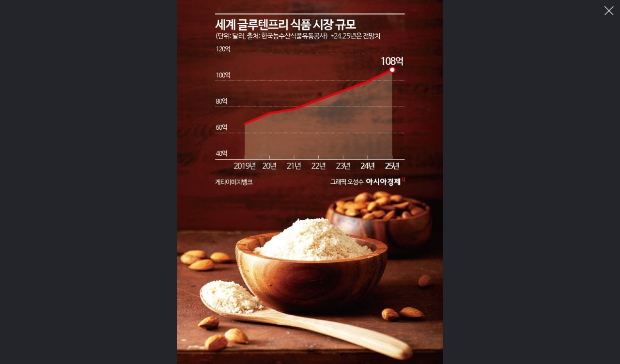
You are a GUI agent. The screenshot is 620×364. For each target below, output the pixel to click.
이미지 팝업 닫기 (609, 11)
